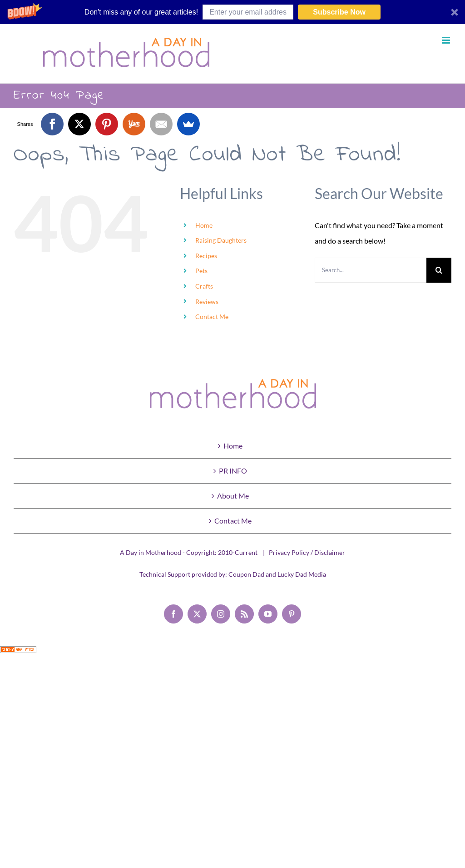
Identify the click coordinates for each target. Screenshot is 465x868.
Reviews (207, 302)
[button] (232, 12)
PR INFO (233, 471)
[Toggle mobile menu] (447, 40)
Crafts (204, 286)
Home (204, 225)
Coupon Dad (246, 574)
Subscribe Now (339, 12)
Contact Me (212, 317)
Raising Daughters (221, 240)
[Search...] (371, 270)
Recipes (206, 256)
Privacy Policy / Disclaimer (307, 552)
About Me (233, 496)
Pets (201, 271)
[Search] (439, 270)
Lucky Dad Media (302, 574)
